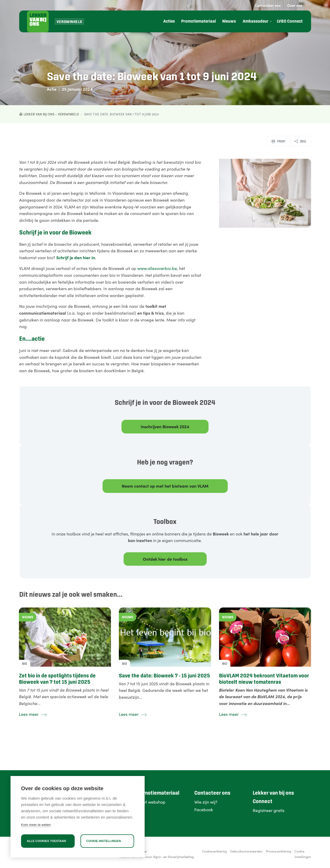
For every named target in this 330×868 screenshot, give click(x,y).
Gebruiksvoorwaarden (246, 851)
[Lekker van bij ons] (38, 22)
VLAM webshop (151, 802)
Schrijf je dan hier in (76, 257)
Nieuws (229, 21)
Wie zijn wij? (206, 802)
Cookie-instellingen (104, 841)
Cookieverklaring (214, 851)
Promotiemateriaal (199, 21)
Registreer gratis (269, 810)
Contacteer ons (268, 5)
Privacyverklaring (278, 851)
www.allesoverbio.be (157, 268)
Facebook (204, 809)
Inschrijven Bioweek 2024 (165, 426)
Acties (169, 21)
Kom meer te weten (36, 825)
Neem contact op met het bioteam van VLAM (165, 486)
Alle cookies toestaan (46, 841)
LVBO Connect (290, 21)
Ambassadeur (256, 21)
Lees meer (33, 714)
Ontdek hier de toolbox (165, 559)
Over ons (295, 5)
